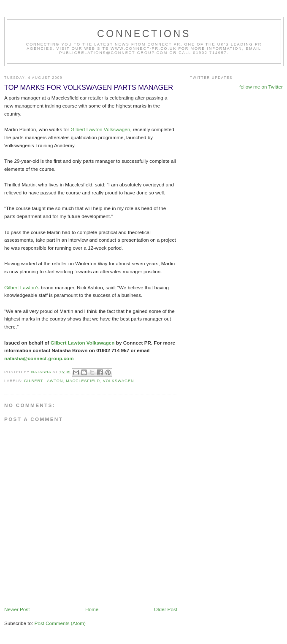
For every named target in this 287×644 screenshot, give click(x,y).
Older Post (166, 609)
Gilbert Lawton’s (23, 287)
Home (92, 609)
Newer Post (17, 609)
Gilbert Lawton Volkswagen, (101, 129)
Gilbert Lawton (43, 381)
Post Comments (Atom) (60, 623)
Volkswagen (119, 381)
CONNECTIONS (144, 34)
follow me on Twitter (261, 87)
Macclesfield (83, 381)
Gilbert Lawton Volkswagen (83, 343)
